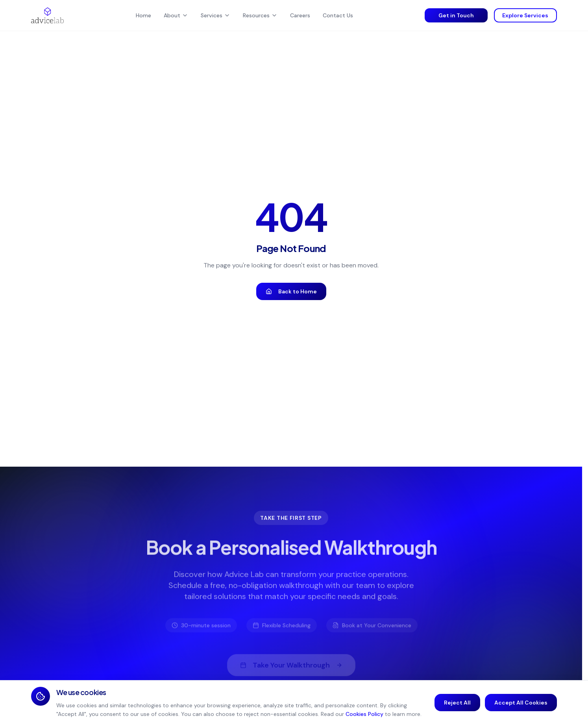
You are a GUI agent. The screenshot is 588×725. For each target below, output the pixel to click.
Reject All (457, 703)
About (176, 15)
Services (215, 15)
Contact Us (338, 15)
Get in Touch (456, 15)
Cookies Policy (364, 714)
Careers (300, 15)
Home (143, 15)
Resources (260, 15)
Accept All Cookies (521, 703)
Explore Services (525, 15)
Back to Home (291, 291)
